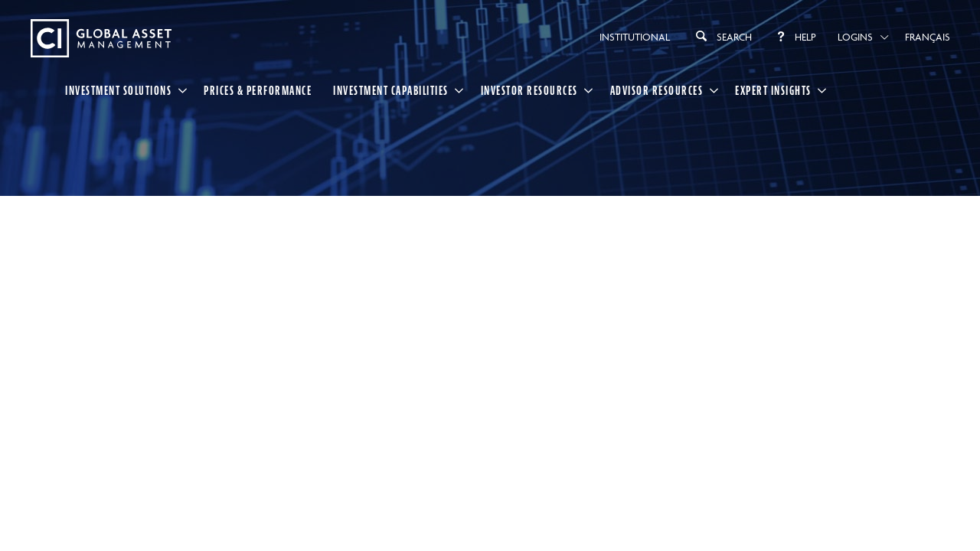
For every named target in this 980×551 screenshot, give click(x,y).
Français (928, 37)
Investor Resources (529, 90)
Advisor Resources (657, 90)
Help (795, 37)
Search (722, 36)
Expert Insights (773, 90)
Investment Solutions (118, 90)
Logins (855, 37)
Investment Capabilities (391, 90)
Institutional (635, 37)
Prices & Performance (258, 90)
